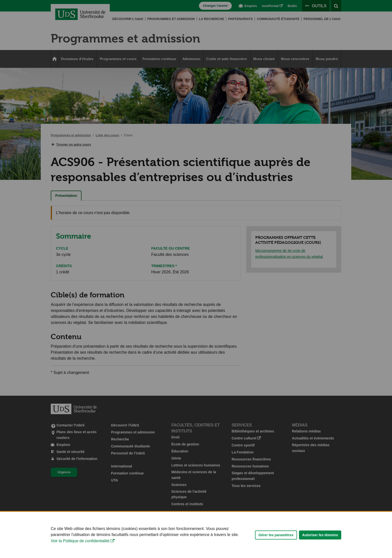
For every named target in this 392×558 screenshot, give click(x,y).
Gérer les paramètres (276, 546)
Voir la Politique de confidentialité (80, 552)
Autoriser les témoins (320, 546)
